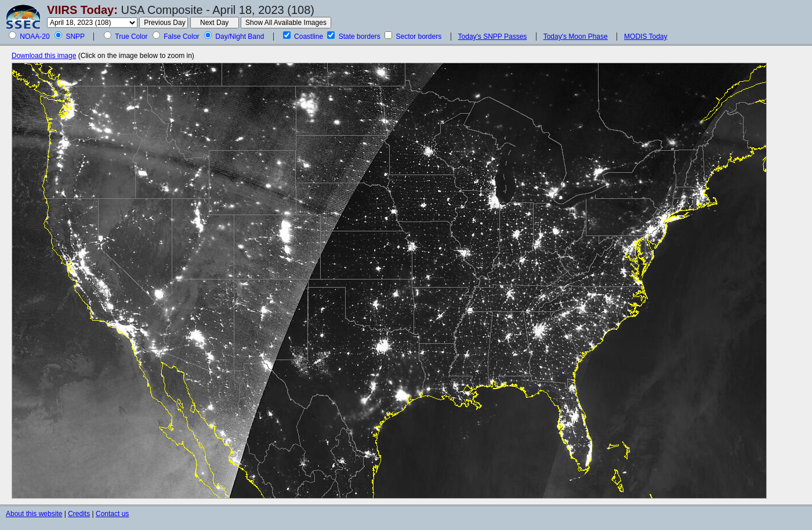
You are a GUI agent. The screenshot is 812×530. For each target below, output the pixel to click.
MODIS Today (646, 37)
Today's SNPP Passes (493, 37)
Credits (79, 514)
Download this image (44, 56)
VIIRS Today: (82, 10)
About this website (34, 514)
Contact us (112, 514)
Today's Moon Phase (576, 37)
